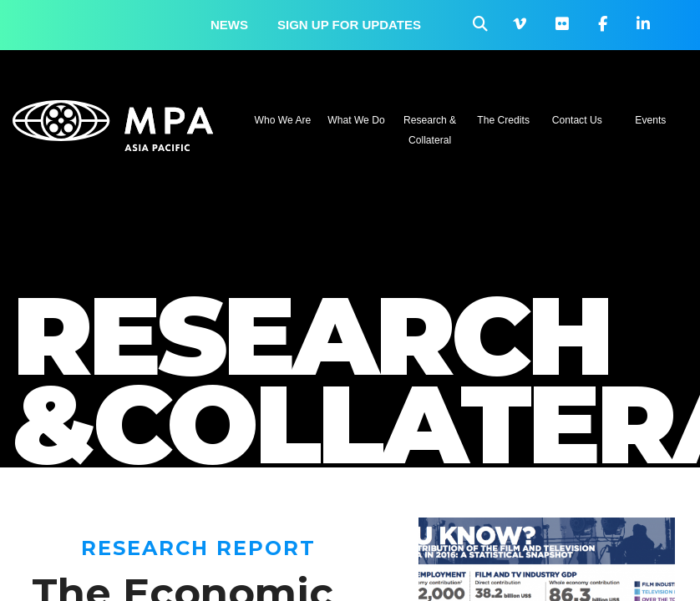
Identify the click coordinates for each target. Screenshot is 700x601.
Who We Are (283, 120)
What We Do (356, 120)
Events (650, 120)
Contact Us (577, 120)
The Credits (503, 120)
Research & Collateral (430, 130)
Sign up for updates (349, 25)
